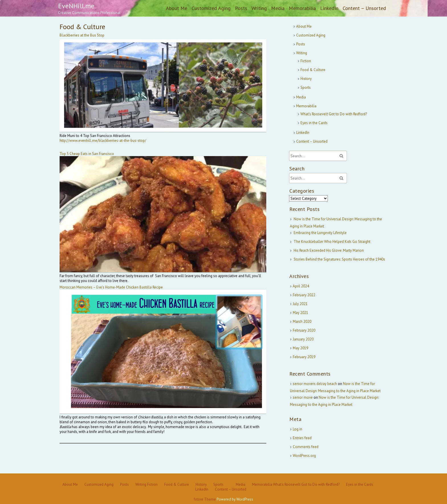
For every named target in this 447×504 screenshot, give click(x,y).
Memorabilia (302, 8)
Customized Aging (211, 8)
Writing (259, 8)
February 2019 (304, 357)
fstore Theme (205, 499)
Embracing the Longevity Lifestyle (320, 233)
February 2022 (304, 295)
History (306, 79)
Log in (297, 429)
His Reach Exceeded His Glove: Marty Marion (329, 250)
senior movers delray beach (315, 384)
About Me (177, 8)
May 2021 (300, 313)
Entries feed (302, 438)
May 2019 (300, 348)
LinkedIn (329, 8)
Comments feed (306, 447)
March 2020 (302, 321)
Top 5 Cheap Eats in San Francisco (87, 154)
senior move (303, 397)
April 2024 (301, 286)
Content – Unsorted (364, 8)
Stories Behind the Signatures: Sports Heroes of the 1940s (339, 259)
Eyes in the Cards (314, 123)
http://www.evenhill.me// (103, 141)
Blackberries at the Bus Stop (82, 35)
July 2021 (300, 304)
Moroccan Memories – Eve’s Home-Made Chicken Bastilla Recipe (111, 287)
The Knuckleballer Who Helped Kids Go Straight (332, 242)
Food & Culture (313, 70)
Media (278, 8)
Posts (241, 8)
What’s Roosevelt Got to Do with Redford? (334, 114)
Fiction (306, 61)
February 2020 (304, 330)
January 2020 (303, 339)
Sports (306, 87)
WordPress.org (304, 456)
